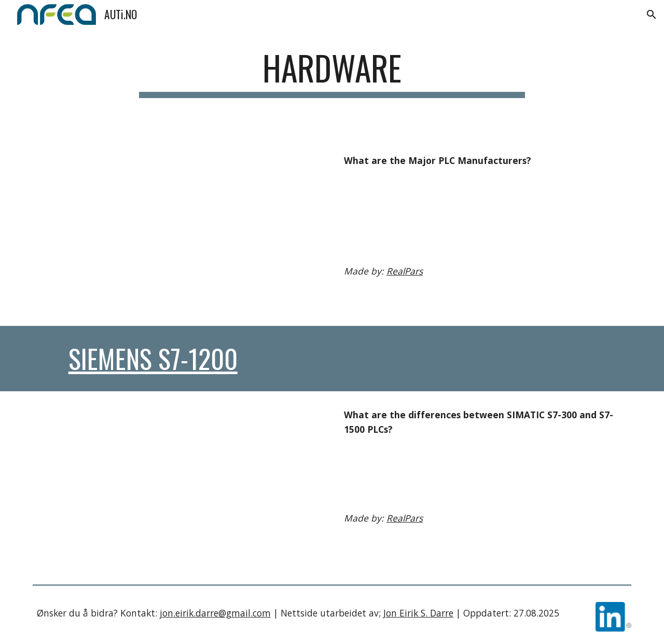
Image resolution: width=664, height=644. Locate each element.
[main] (332, 84)
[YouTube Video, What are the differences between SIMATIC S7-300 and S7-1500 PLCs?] (178, 486)
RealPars (405, 271)
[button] (652, 15)
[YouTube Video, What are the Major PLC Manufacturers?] (178, 231)
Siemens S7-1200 (153, 358)
